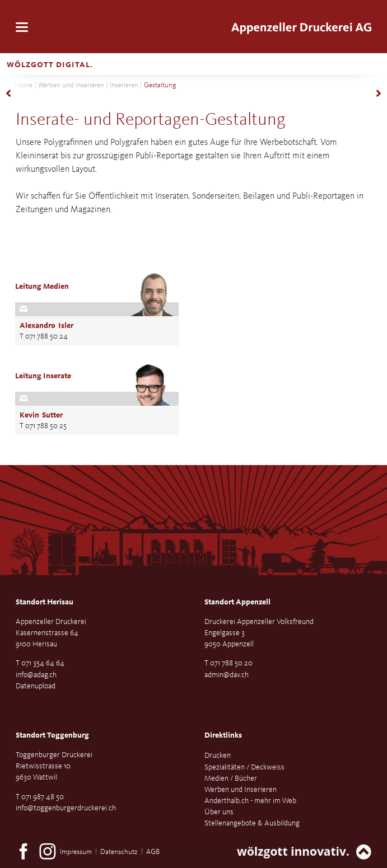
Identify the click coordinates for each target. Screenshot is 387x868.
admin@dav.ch (227, 675)
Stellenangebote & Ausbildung (252, 823)
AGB (153, 852)
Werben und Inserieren (71, 85)
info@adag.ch (36, 675)
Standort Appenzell (237, 602)
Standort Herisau (45, 602)
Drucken (218, 756)
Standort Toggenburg (52, 735)
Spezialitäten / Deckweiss (244, 767)
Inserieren (124, 85)
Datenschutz (119, 852)
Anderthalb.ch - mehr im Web (250, 801)
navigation (22, 27)
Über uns (219, 812)
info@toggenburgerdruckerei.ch (66, 808)
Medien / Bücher (231, 778)
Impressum (76, 852)
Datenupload (36, 686)
